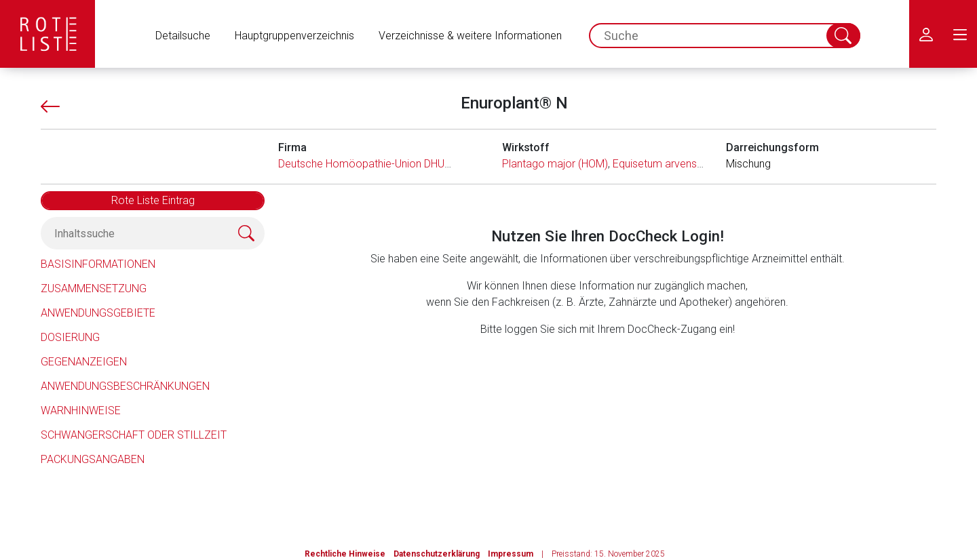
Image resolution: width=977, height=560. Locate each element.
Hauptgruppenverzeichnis (294, 36)
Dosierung (70, 337)
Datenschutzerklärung (437, 554)
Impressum (511, 554)
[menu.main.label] (960, 34)
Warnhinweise (81, 411)
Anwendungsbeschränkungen (125, 386)
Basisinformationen (98, 264)
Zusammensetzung (94, 288)
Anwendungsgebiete (98, 313)
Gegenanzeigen (84, 362)
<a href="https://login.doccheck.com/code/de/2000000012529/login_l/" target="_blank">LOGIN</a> (607, 421)
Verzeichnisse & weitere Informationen (470, 36)
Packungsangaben (93, 459)
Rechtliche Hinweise (345, 554)
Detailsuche (183, 36)
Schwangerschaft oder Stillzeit (134, 435)
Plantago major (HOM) (555, 164)
